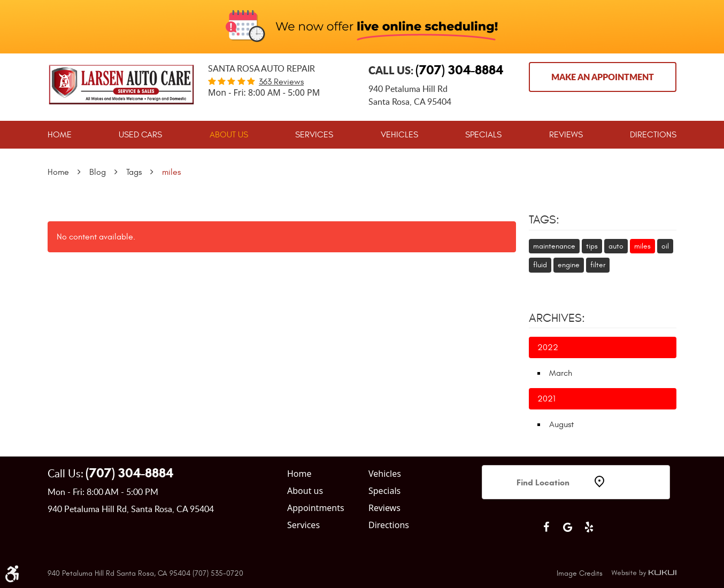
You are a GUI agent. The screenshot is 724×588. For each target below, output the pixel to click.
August (561, 424)
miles (171, 172)
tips (592, 246)
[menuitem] (60, 135)
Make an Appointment (603, 77)
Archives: (557, 318)
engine (569, 265)
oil (665, 246)
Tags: (544, 220)
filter (598, 265)
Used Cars (140, 135)
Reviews (566, 135)
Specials (483, 135)
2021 (546, 399)
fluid (540, 265)
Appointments (316, 508)
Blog (98, 172)
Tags (134, 172)
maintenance (554, 246)
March (561, 373)
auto (616, 246)
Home (60, 135)
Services (314, 135)
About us (305, 491)
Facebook (546, 527)
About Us (229, 135)
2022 (548, 347)
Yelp (589, 527)
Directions (653, 135)
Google (567, 527)
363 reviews (281, 82)
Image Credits (580, 573)
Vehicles (399, 135)
